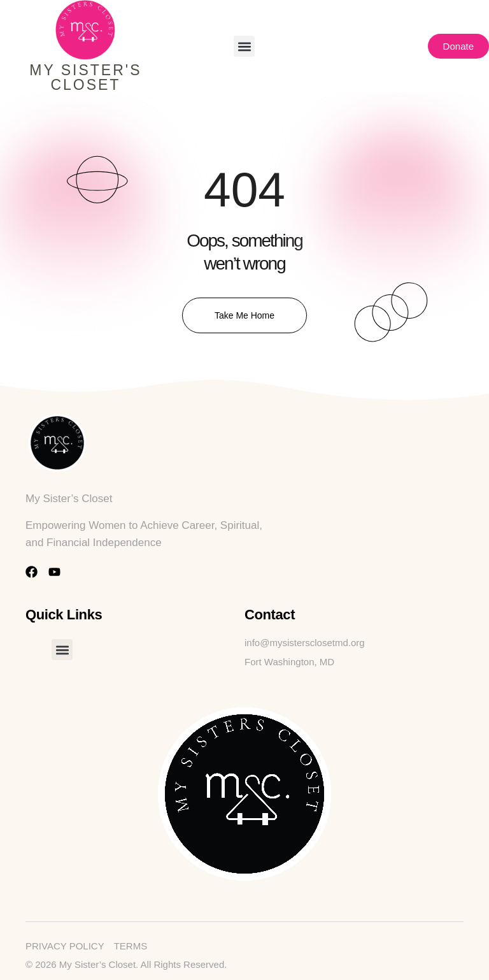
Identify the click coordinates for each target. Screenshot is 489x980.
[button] (244, 46)
